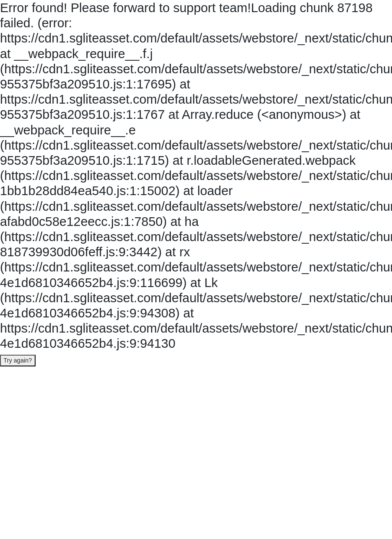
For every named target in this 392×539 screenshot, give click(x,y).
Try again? (18, 360)
